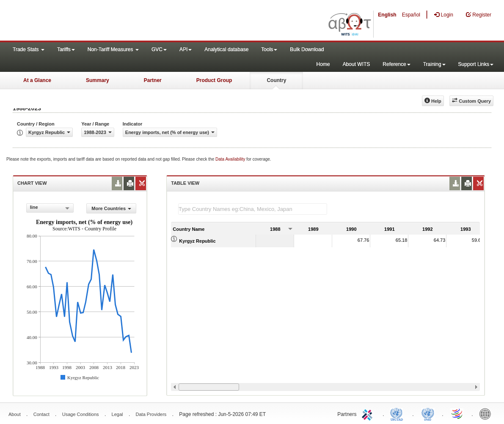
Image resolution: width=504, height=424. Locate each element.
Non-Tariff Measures (113, 49)
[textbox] (253, 209)
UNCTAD (398, 413)
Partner (153, 80)
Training (434, 64)
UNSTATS (428, 413)
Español (411, 15)
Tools (269, 49)
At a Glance (37, 80)
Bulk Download (307, 49)
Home (323, 64)
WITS (85, 21)
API (186, 49)
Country (276, 80)
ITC (369, 413)
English (387, 15)
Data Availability (231, 159)
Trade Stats (29, 49)
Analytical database (226, 49)
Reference (396, 64)
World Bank (487, 413)
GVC (159, 49)
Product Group (214, 80)
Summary (98, 80)
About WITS (357, 64)
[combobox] (50, 208)
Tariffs (66, 49)
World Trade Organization (457, 413)
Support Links (476, 64)
